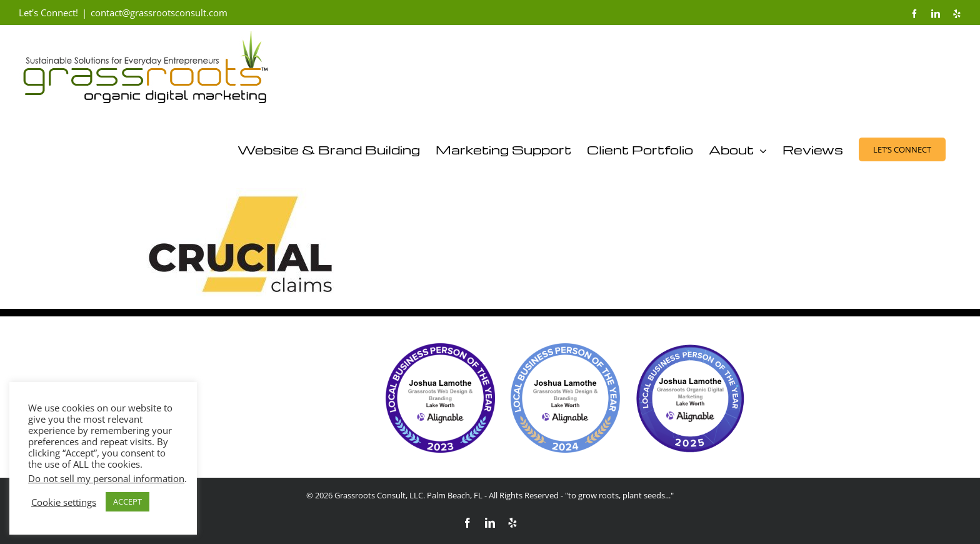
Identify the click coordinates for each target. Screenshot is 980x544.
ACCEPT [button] (127, 501)
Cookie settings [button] (64, 502)
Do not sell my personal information (106, 478)
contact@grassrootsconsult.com (159, 13)
